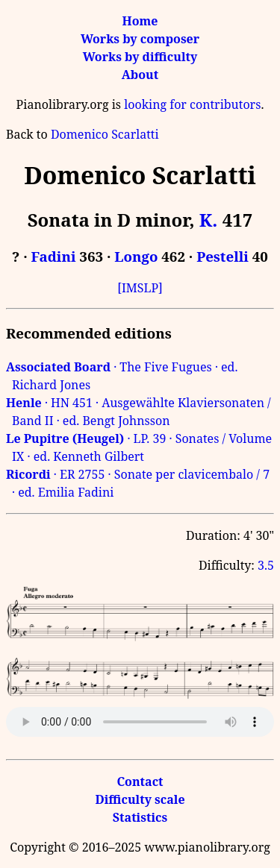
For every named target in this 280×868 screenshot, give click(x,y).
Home (140, 21)
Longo (136, 256)
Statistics (140, 817)
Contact (140, 781)
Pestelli (223, 256)
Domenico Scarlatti (105, 134)
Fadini (54, 256)
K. (209, 220)
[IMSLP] (140, 288)
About (140, 75)
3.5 (266, 565)
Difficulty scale (140, 799)
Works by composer (140, 39)
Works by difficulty (140, 57)
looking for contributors (192, 104)
